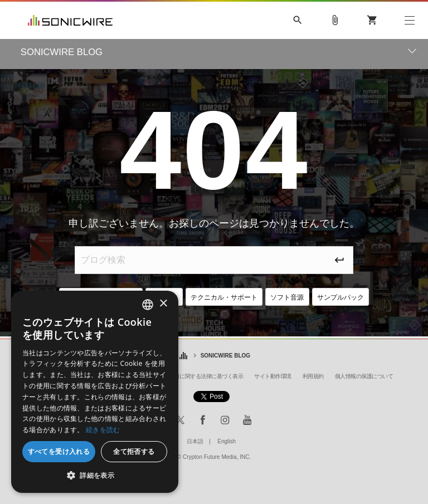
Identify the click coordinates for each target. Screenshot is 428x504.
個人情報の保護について (364, 376)
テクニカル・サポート (225, 298)
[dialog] (95, 392)
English (227, 441)
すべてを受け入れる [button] (59, 451)
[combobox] (148, 305)
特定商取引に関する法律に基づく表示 (198, 376)
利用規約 (313, 376)
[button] (95, 476)
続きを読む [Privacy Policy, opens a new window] (103, 430)
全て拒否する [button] (134, 451)
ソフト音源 (295, 298)
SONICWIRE (70, 20)
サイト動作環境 (273, 376)
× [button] (163, 304)
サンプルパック (353, 298)
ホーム (184, 356)
